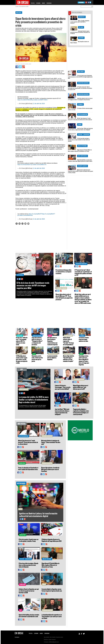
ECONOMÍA (38, 3)
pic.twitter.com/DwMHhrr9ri (25, 215)
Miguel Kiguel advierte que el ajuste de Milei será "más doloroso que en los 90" (81, 387)
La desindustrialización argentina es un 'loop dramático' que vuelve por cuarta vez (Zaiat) (52, 616)
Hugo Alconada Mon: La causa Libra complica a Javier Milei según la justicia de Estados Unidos (80, 161)
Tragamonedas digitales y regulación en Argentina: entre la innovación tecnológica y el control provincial (81, 412)
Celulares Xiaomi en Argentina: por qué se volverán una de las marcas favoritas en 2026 (29, 591)
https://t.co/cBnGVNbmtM (25, 100)
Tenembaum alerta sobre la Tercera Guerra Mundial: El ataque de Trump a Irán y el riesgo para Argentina (84, 360)
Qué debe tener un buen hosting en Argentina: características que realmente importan (52, 341)
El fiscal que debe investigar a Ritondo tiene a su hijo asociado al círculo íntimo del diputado (79, 140)
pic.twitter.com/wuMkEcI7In (39, 165)
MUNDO (43, 3)
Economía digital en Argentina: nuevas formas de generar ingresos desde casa (52, 590)
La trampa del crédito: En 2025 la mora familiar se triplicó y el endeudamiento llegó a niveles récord (34, 400)
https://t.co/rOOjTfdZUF (24, 165)
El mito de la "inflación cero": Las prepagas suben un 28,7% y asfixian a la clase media (22, 341)
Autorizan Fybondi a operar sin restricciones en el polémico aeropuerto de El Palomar (80, 32)
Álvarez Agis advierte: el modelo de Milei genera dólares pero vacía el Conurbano (50, 469)
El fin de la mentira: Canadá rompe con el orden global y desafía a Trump (29, 540)
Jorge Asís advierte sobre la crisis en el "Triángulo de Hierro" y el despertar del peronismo (80, 99)
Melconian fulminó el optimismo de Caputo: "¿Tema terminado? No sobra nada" (51, 442)
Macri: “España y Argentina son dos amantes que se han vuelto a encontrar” (80, 22)
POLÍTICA (33, 3)
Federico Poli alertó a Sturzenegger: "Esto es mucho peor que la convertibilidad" (63, 387)
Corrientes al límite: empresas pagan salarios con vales (80, 109)
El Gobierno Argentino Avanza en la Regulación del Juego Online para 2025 (52, 540)
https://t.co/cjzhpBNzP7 (35, 214)
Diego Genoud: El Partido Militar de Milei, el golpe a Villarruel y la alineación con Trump (80, 151)
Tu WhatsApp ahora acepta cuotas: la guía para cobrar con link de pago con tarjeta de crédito (22, 359)
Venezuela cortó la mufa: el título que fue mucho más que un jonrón (37, 359)
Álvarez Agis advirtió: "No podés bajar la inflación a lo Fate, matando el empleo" (69, 359)
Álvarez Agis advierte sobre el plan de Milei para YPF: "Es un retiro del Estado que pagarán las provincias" (64, 297)
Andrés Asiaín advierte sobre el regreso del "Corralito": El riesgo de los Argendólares (68, 341)
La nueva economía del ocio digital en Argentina (52, 358)
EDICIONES (81, 3)
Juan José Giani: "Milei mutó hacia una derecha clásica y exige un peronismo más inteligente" (80, 129)
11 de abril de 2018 (39, 104)
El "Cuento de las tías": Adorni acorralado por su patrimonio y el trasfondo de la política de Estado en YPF (80, 88)
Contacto (17, 637)
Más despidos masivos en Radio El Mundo (80, 42)
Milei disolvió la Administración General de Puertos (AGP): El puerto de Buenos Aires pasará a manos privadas (80, 171)
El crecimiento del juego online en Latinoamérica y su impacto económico (64, 272)
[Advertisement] (8, 34)
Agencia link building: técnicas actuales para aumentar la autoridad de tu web (29, 616)
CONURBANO (49, 3)
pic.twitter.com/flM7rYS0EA (40, 100)
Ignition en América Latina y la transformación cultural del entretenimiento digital (38, 515)
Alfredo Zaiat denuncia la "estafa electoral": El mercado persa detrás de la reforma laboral (80, 119)
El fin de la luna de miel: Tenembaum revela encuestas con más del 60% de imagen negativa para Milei (80, 77)
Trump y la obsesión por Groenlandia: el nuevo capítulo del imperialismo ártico (28, 469)
